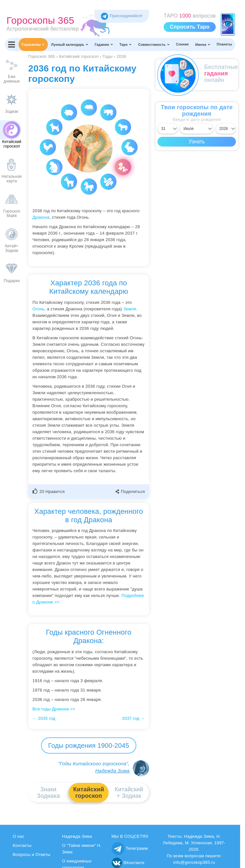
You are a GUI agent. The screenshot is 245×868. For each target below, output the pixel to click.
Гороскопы (33, 45)
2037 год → (133, 718)
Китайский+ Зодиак (129, 793)
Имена (203, 45)
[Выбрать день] (168, 129)
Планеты (224, 44)
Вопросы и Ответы (32, 855)
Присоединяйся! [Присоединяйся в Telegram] (122, 16)
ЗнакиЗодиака (48, 793)
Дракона (41, 217)
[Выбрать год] (226, 129)
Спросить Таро (190, 27)
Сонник (182, 44)
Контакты (22, 845)
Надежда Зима (112, 771)
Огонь (39, 309)
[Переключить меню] (12, 45)
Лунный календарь (70, 45)
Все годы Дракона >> (54, 709)
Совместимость (154, 45)
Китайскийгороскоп (89, 793)
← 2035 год (44, 718)
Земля (130, 309)
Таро (126, 45)
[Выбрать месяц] (197, 129)
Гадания (104, 45)
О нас (19, 836)
